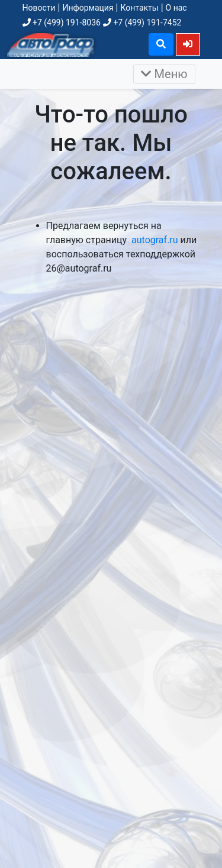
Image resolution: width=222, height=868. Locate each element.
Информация (88, 8)
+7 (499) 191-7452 (142, 22)
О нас (176, 8)
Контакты (139, 8)
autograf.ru (155, 240)
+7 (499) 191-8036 (62, 22)
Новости (39, 8)
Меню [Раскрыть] (164, 74)
